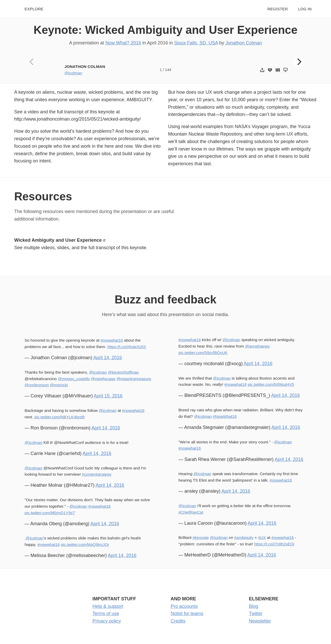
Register (278, 9)
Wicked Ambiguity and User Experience (58, 240)
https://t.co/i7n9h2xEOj (274, 544)
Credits (178, 621)
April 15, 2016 (108, 396)
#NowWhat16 (225, 416)
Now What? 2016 (123, 43)
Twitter (256, 614)
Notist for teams (187, 614)
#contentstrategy (97, 474)
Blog (254, 606)
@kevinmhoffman (123, 372)
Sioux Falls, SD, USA (196, 43)
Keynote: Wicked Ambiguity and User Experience (165, 30)
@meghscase (103, 379)
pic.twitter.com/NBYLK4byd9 (59, 417)
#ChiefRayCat (191, 512)
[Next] (299, 62)
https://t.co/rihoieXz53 (126, 347)
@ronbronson (37, 385)
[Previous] (32, 62)
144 (168, 70)
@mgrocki (59, 385)
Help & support (108, 606)
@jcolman (73, 73)
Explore (34, 9)
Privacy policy (107, 621)
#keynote (201, 537)
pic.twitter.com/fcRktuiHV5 (271, 384)
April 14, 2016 (107, 358)
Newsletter (260, 621)
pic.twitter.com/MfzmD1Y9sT (50, 513)
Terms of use (106, 614)
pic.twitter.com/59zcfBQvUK (203, 353)
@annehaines (257, 346)
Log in (305, 9)
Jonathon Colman (244, 43)
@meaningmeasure (134, 379)
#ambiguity (244, 537)
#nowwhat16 (112, 340)
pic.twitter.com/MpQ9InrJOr (85, 544)
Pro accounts (184, 606)
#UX (262, 537)
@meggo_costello (74, 379)
